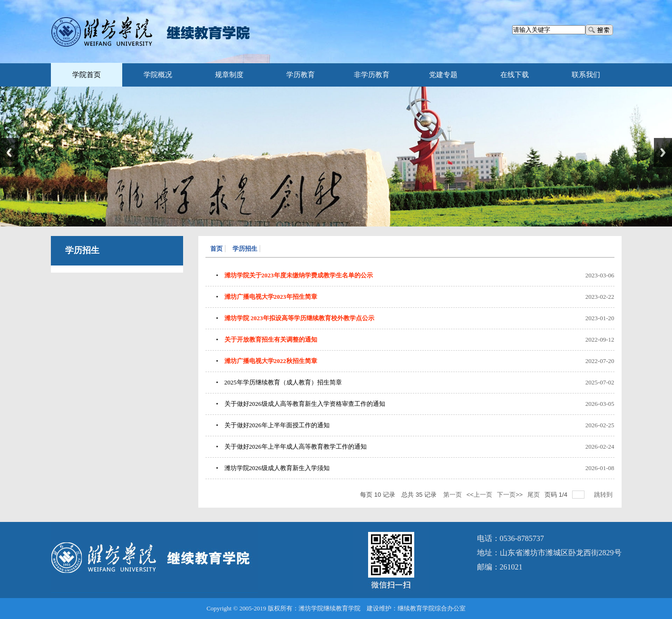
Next (663, 152)
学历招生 (245, 249)
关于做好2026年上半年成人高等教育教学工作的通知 (296, 447)
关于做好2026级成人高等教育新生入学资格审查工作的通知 (305, 404)
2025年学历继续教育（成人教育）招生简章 (283, 382)
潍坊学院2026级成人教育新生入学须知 (277, 468)
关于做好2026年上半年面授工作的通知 (277, 425)
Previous (9, 152)
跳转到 (604, 495)
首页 (216, 249)
